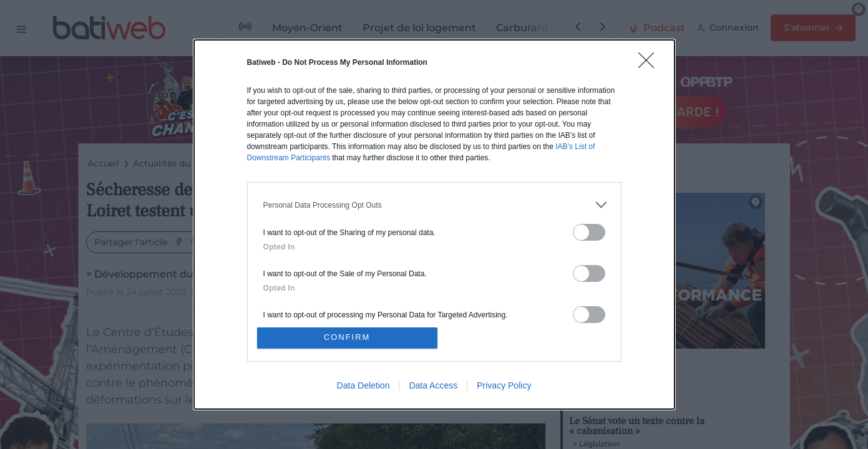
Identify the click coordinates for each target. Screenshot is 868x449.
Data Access (433, 386)
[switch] (589, 232)
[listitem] (434, 204)
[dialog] (434, 224)
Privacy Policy (504, 386)
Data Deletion (363, 386)
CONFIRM (348, 338)
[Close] (650, 64)
